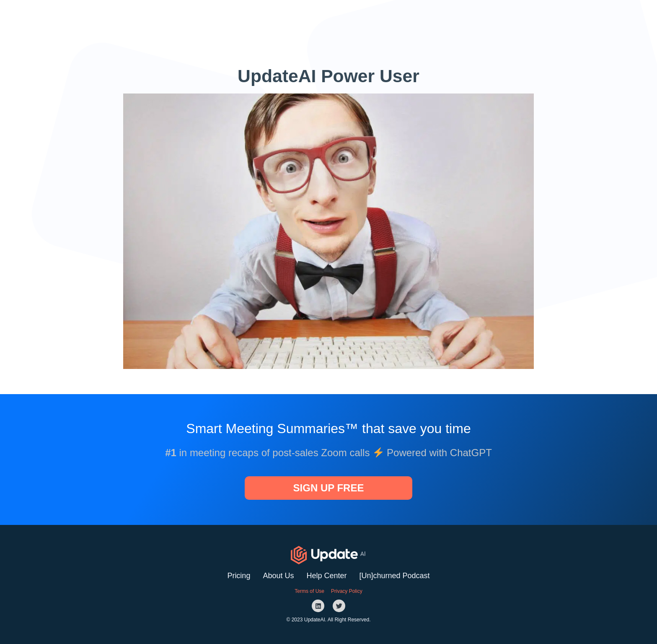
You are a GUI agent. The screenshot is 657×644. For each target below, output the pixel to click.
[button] (464, 16)
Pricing (239, 576)
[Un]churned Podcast (395, 576)
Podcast (414, 16)
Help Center (326, 576)
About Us (278, 576)
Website (374, 16)
